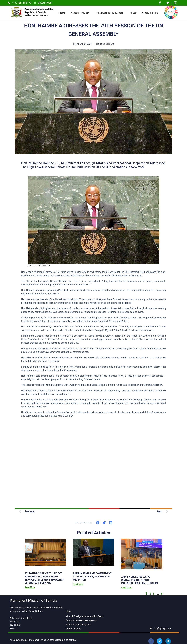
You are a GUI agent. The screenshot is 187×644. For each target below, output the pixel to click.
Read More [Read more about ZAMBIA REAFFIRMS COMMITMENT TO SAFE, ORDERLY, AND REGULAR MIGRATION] (78, 584)
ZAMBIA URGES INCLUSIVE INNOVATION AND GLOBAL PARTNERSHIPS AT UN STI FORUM (140, 580)
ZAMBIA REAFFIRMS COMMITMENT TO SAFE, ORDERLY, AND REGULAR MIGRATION (92, 576)
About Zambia (81, 13)
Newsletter (150, 13)
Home (62, 13)
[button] (98, 523)
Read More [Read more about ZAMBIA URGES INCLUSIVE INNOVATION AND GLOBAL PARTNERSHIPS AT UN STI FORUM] (126, 588)
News (133, 13)
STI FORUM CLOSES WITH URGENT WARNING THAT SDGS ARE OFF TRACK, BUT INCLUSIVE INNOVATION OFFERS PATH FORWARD (44, 578)
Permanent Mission (110, 13)
